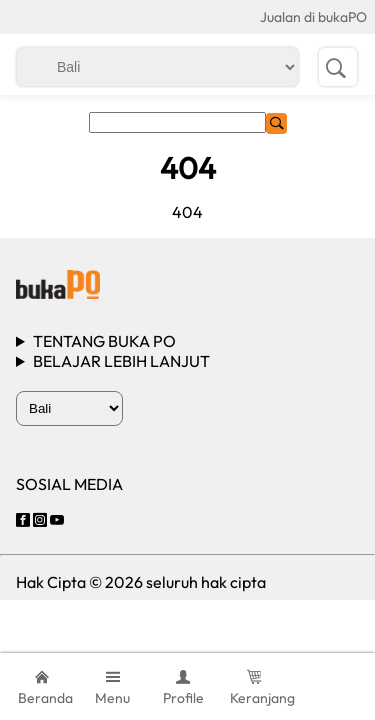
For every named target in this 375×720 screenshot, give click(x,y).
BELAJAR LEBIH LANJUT (121, 361)
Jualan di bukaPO (313, 17)
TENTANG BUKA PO (104, 341)
